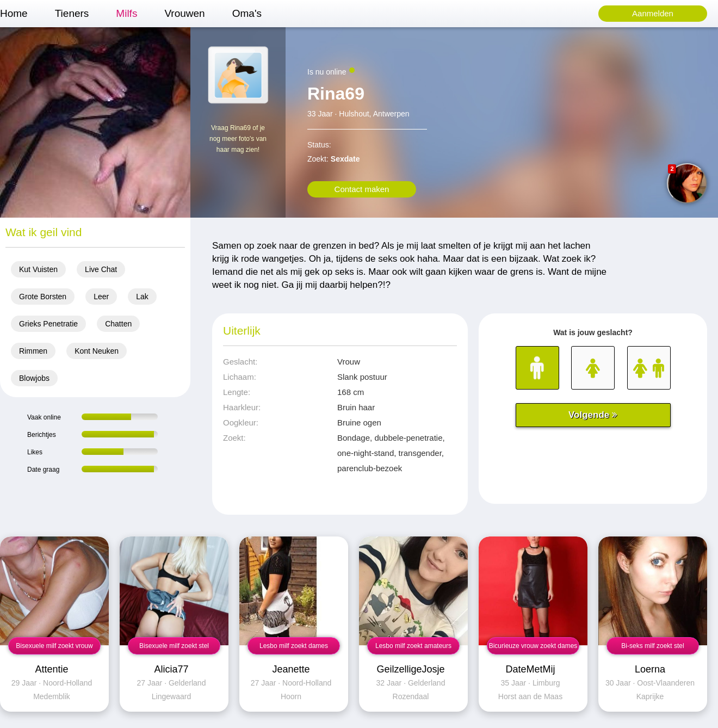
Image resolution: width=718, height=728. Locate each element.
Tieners (72, 13)
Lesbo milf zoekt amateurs (413, 646)
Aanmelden (653, 13)
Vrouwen (184, 13)
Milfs (126, 13)
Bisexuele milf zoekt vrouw (54, 646)
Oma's (247, 13)
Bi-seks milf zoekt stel (652, 646)
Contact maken (362, 189)
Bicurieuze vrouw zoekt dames (533, 646)
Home (14, 13)
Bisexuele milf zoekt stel (174, 646)
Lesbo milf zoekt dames (294, 646)
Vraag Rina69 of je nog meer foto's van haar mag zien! (238, 139)
